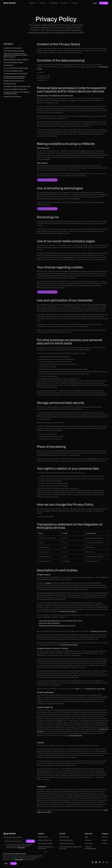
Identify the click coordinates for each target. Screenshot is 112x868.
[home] (10, 3)
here (77, 689)
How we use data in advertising (49, 623)
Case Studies (53, 3)
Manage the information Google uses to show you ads (57, 626)
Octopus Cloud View (45, 840)
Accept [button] (13, 863)
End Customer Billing (45, 844)
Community (89, 844)
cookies (48, 583)
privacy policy (21, 848)
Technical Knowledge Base (91, 848)
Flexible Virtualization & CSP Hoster (46, 848)
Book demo (104, 3)
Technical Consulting (66, 844)
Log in (95, 3)
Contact (104, 844)
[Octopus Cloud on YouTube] (96, 862)
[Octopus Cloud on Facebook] (100, 862)
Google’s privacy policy (99, 631)
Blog (86, 837)
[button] (33, 3)
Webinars (88, 840)
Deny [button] (6, 863)
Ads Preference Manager (70, 645)
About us (105, 837)
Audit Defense (64, 837)
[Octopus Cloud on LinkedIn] (92, 862)
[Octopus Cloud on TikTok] (107, 862)
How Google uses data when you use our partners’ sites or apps (61, 621)
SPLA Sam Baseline (66, 840)
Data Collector (43, 837)
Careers (104, 840)
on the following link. (76, 736)
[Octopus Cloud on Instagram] (103, 862)
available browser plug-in (68, 611)
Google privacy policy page (96, 689)
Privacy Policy (19, 860)
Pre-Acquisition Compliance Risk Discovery (71, 848)
